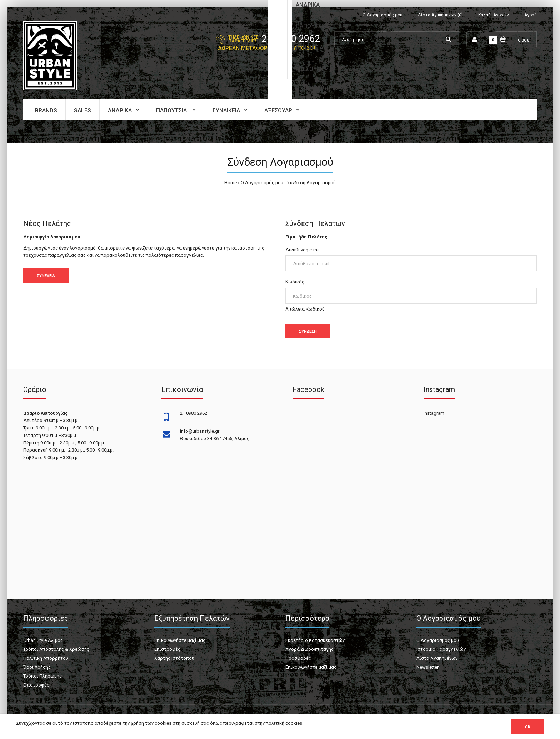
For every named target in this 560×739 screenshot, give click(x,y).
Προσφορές (298, 658)
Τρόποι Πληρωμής (42, 676)
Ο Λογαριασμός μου (382, 15)
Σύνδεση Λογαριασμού (311, 183)
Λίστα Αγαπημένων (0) (440, 15)
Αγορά (531, 15)
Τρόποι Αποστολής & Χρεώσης (56, 649)
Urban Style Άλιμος (43, 640)
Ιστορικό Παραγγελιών (441, 649)
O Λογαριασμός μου (262, 183)
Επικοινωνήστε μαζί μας (180, 640)
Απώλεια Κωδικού (305, 309)
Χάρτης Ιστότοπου (174, 658)
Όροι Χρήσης (37, 667)
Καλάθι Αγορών (494, 15)
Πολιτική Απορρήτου (46, 658)
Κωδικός (295, 282)
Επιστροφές (36, 685)
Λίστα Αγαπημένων (437, 658)
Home (231, 183)
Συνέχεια (46, 276)
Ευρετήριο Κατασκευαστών (315, 640)
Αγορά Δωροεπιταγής (309, 649)
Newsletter (427, 667)
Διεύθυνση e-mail (304, 250)
